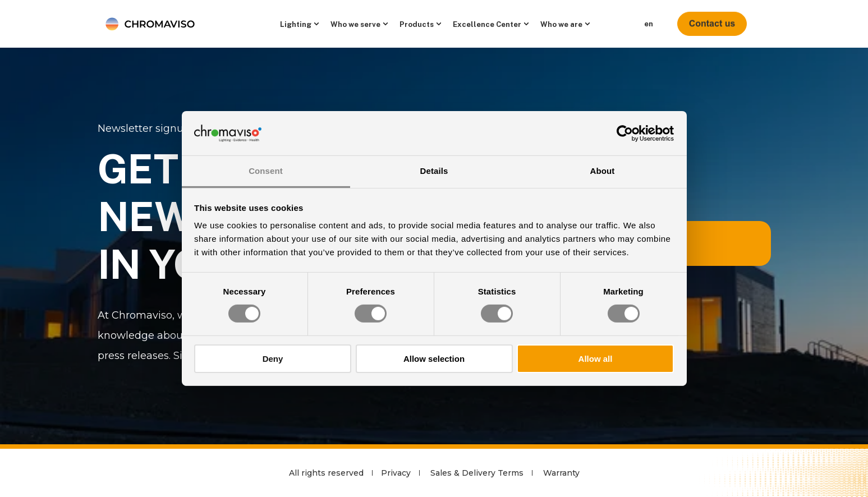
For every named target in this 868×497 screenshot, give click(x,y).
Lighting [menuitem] (296, 24)
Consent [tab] (266, 171)
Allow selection (434, 359)
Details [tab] (434, 171)
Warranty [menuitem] (561, 473)
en (649, 24)
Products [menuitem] (417, 24)
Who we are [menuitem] (561, 24)
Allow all (596, 359)
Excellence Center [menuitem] (487, 24)
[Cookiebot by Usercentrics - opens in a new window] (625, 133)
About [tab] (603, 171)
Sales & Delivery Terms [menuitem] (477, 473)
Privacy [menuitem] (396, 473)
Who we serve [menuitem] (355, 24)
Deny (273, 359)
